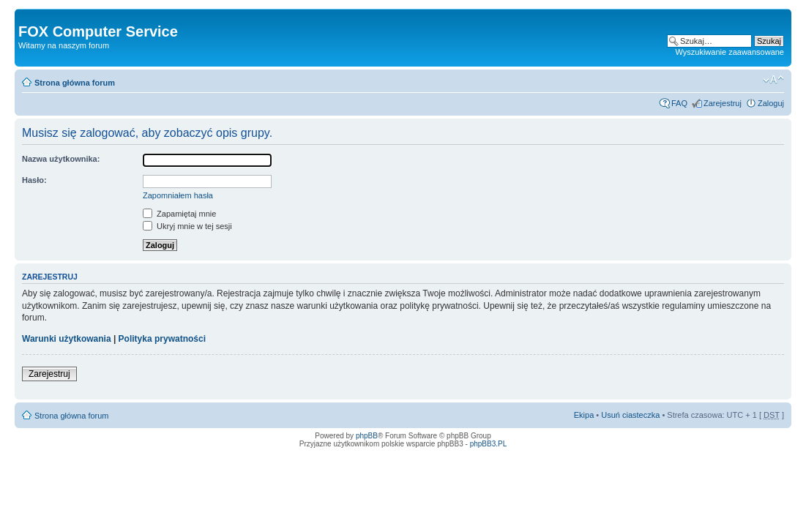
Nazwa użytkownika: (61, 159)
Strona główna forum (75, 83)
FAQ (679, 103)
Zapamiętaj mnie (179, 214)
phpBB (367, 436)
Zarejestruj (723, 103)
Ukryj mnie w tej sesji (187, 226)
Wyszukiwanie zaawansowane (730, 52)
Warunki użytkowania (67, 339)
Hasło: (34, 180)
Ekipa (584, 415)
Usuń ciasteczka (630, 415)
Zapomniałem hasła (178, 195)
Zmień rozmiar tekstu (773, 80)
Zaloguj (771, 103)
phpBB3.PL (489, 444)
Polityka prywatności (162, 339)
